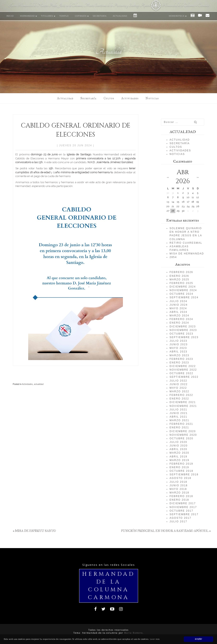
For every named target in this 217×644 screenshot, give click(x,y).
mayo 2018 (178, 489)
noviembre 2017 (183, 507)
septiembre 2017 (184, 514)
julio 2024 (178, 301)
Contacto (206, 16)
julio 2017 (178, 522)
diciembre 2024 (183, 287)
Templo (64, 16)
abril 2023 (178, 352)
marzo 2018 (179, 493)
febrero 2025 (181, 283)
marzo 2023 (179, 355)
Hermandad (27, 16)
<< (168, 177)
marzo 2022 (179, 391)
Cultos (109, 98)
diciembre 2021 (183, 402)
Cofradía (81, 16)
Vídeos (199, 16)
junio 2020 (178, 446)
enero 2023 (179, 363)
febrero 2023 (181, 359)
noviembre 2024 (183, 290)
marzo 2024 (179, 316)
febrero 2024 (181, 319)
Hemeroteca (177, 16)
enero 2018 (179, 500)
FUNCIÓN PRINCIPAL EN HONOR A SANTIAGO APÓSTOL (165, 531)
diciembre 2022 (183, 366)
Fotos (191, 16)
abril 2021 (178, 417)
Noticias (152, 98)
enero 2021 (179, 428)
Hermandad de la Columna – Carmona (185, 5)
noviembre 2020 (183, 435)
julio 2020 (178, 442)
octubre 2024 (181, 294)
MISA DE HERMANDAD (187, 254)
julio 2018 (178, 482)
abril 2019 (178, 457)
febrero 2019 (181, 464)
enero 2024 (179, 323)
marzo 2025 (179, 280)
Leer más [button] (155, 639)
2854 (173, 257)
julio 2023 (178, 341)
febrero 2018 (181, 496)
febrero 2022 (181, 395)
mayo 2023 (178, 348)
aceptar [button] (198, 639)
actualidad (39, 384)
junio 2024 (178, 305)
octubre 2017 (181, 511)
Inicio (10, 16)
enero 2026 (179, 276)
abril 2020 (178, 449)
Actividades (130, 98)
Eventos (134, 16)
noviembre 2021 (183, 406)
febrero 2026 (181, 272)
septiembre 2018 (184, 475)
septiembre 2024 (184, 297)
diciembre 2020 (183, 431)
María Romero (133, 633)
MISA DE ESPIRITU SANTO (35, 531)
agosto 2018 (180, 478)
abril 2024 (178, 312)
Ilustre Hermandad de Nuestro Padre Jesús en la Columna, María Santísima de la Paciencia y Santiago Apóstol (79, 5)
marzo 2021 (179, 420)
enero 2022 (179, 399)
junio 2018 (178, 485)
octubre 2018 (181, 471)
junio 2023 (178, 344)
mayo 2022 (178, 388)
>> (198, 177)
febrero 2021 (181, 424)
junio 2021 (178, 413)
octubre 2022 (181, 373)
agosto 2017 (180, 518)
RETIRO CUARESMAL (186, 243)
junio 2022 (178, 384)
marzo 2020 (179, 453)
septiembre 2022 (184, 377)
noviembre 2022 (183, 370)
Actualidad (120, 16)
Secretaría (100, 16)
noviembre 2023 (183, 330)
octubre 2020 (181, 438)
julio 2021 (178, 410)
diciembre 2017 (183, 503)
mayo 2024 (178, 308)
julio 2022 (178, 381)
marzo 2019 (179, 460)
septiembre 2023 (184, 337)
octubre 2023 (181, 334)
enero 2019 (179, 467)
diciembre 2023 (183, 327)
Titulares (47, 16)
